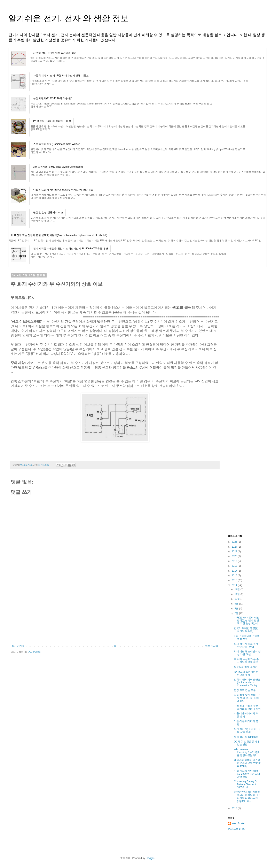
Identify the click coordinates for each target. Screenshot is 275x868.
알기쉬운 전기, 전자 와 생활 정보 (68, 18)
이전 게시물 (212, 646)
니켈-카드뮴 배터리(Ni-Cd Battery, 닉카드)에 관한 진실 (63, 190)
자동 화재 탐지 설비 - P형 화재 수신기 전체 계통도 (61, 76)
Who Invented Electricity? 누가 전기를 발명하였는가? (247, 752)
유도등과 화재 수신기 (246, 667)
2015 (235, 580)
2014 (235, 585)
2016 (235, 576)
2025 (235, 542)
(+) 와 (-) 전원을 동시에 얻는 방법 (247, 743)
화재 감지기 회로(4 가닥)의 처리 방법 (246, 645)
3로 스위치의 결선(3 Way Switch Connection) (58, 167)
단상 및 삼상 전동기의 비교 (48, 212)
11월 (238, 594)
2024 (235, 547)
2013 (235, 808)
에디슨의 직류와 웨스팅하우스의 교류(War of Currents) (247, 763)
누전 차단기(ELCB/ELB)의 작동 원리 (53, 98)
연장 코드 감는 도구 (245, 690)
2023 (235, 552)
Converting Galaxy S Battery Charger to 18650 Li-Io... (246, 784)
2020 (235, 556)
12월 (238, 589)
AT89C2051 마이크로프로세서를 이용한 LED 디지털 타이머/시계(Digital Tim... (247, 797)
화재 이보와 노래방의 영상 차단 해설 (247, 653)
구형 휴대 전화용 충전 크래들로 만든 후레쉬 (247, 707)
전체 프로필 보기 (237, 829)
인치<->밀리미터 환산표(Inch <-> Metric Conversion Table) (247, 683)
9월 (237, 604)
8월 (237, 609)
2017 (235, 571)
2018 (235, 566)
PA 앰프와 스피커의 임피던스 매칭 (52, 121)
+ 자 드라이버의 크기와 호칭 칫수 (247, 638)
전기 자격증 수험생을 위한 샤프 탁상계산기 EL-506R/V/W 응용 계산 (71, 249)
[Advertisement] (115, 614)
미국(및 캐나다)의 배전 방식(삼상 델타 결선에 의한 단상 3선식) (247, 621)
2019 (235, 561)
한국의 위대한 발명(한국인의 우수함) (246, 630)
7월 (237, 613)
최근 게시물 (18, 646)
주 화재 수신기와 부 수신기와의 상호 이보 (246, 661)
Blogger (150, 858)
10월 (238, 599)
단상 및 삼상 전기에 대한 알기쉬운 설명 (55, 53)
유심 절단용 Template (246, 737)
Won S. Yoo (239, 823)
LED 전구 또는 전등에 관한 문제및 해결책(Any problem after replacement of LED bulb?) (59, 235)
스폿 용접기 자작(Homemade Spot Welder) (57, 144)
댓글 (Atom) (34, 652)
